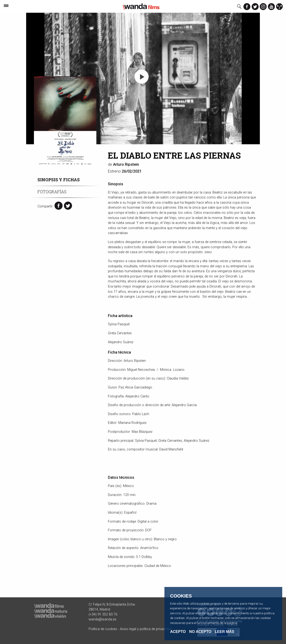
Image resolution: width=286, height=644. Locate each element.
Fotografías (52, 192)
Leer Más (225, 632)
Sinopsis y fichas (59, 180)
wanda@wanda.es (102, 619)
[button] (142, 77)
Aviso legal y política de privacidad (146, 629)
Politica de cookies (103, 629)
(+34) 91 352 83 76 (103, 614)
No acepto (200, 632)
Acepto (178, 632)
